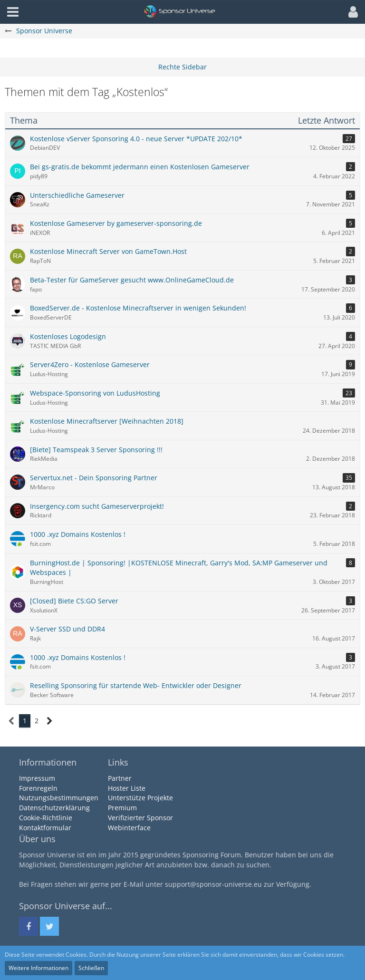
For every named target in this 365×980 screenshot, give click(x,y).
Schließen (91, 968)
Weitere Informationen (38, 968)
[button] (351, 12)
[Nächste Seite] (50, 721)
